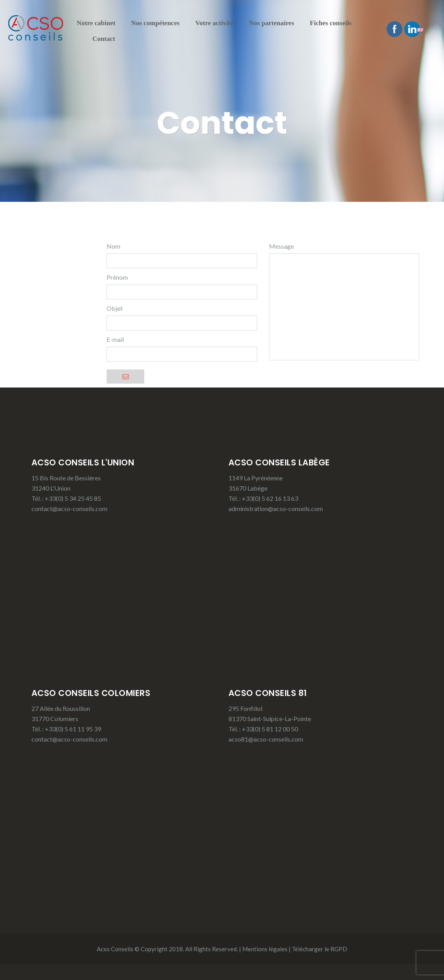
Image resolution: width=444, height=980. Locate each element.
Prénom (117, 277)
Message (281, 246)
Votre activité (215, 23)
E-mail (115, 339)
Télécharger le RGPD (320, 949)
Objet (115, 308)
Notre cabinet (96, 23)
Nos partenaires (271, 23)
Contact (104, 39)
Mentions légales (265, 949)
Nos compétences (155, 23)
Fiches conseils (331, 23)
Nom (113, 246)
